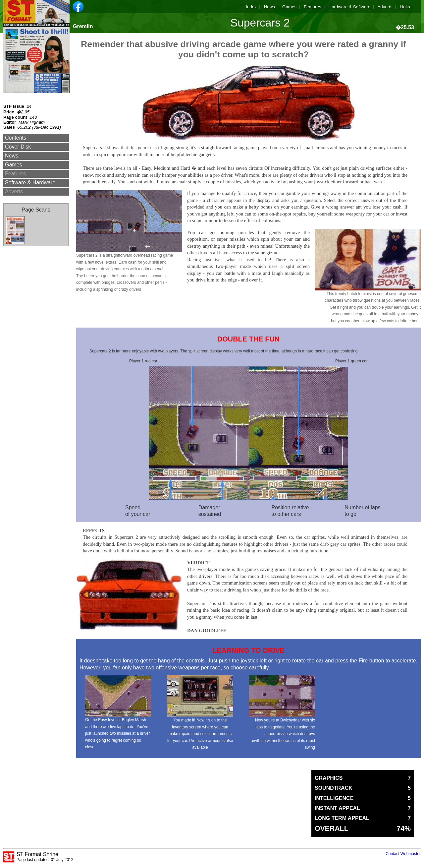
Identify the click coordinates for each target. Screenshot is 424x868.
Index (251, 7)
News (269, 7)
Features (313, 7)
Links (405, 7)
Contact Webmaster (403, 854)
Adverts (385, 7)
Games (289, 7)
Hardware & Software (350, 7)
